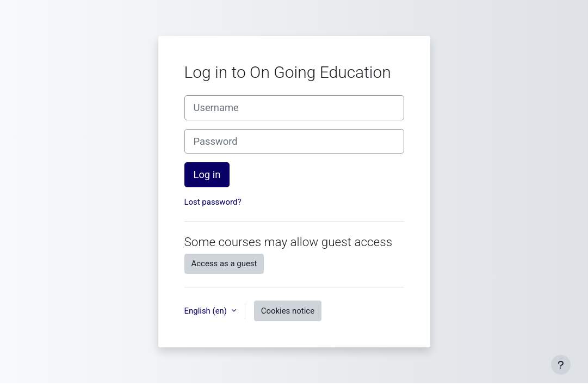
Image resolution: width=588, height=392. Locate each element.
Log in (207, 174)
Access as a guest (224, 264)
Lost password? (213, 202)
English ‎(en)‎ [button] (207, 311)
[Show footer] (561, 365)
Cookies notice (288, 311)
